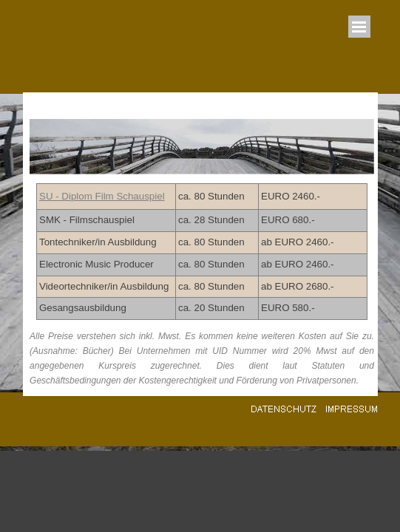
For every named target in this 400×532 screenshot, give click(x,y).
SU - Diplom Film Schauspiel (102, 196)
